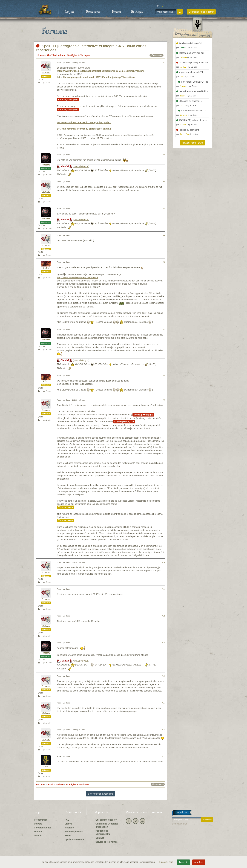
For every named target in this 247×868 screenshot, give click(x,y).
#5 (164, 235)
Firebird (46, 165)
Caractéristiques (43, 828)
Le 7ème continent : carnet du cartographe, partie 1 (84, 122)
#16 (163, 730)
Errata (68, 836)
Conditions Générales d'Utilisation (107, 825)
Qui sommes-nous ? (106, 820)
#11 (163, 589)
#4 (164, 208)
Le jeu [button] (71, 12)
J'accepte (183, 862)
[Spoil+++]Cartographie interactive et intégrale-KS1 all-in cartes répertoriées (91, 48)
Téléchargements (74, 832)
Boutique (137, 12)
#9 (164, 400)
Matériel (38, 832)
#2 (164, 155)
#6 (164, 262)
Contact (100, 838)
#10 (163, 562)
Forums (117, 12)
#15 (163, 703)
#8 (164, 376)
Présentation (41, 820)
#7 (164, 330)
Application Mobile (75, 839)
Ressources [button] (95, 12)
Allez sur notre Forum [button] (192, 143)
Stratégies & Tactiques (79, 55)
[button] (160, 6)
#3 (164, 182)
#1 (164, 63)
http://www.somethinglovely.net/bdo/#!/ (77, 278)
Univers (38, 824)
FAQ (67, 820)
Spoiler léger (66, 507)
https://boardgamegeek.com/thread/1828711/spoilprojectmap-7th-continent (96, 77)
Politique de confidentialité (103, 832)
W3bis (46, 268)
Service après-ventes (106, 842)
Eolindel (46, 73)
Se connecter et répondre (101, 794)
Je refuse (199, 862)
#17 (163, 756)
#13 (163, 643)
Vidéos (68, 824)
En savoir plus (166, 862)
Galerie (38, 836)
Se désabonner (180, 824)
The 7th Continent (56, 55)
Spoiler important (68, 100)
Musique (69, 828)
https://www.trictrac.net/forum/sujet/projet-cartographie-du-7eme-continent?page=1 (101, 71)
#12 (163, 616)
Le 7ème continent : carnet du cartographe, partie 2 (84, 129)
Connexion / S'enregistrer (201, 12)
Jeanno (46, 767)
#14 (163, 676)
